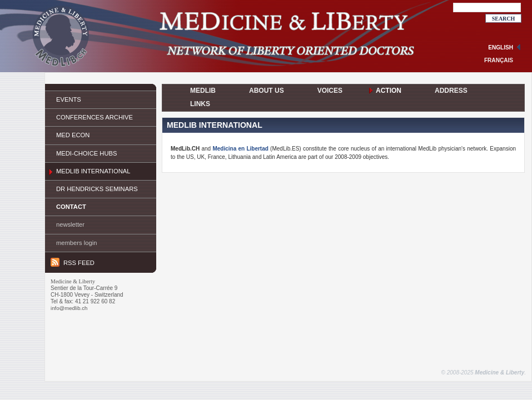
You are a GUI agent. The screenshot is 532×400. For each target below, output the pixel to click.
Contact (71, 207)
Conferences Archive (95, 117)
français (499, 60)
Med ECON (73, 135)
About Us (267, 91)
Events (69, 99)
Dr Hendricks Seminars (97, 189)
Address (451, 91)
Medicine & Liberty (499, 372)
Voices (330, 91)
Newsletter (70, 224)
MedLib (203, 91)
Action (389, 91)
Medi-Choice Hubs (86, 153)
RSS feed (73, 262)
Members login (76, 243)
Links (200, 104)
